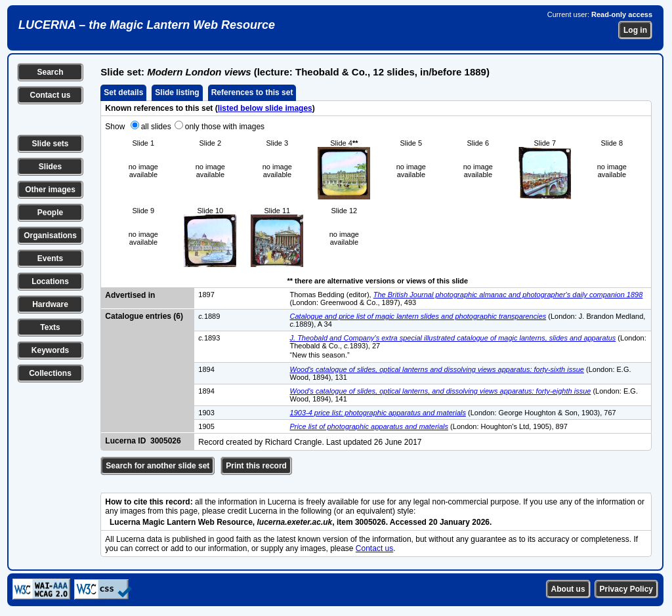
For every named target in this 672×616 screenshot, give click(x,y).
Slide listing (177, 92)
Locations (50, 281)
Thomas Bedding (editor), (332, 295)
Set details (123, 92)
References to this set (252, 92)
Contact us (50, 95)
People (50, 213)
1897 (206, 295)
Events (50, 258)
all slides (156, 127)
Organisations (50, 236)
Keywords (50, 350)
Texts (50, 327)
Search (50, 72)
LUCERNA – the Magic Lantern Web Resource (147, 25)
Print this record (256, 466)
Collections (50, 373)
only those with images (225, 127)
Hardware (50, 304)
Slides (50, 167)
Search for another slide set (157, 466)
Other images (50, 190)
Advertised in (130, 295)
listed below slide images (265, 108)
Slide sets (50, 144)
